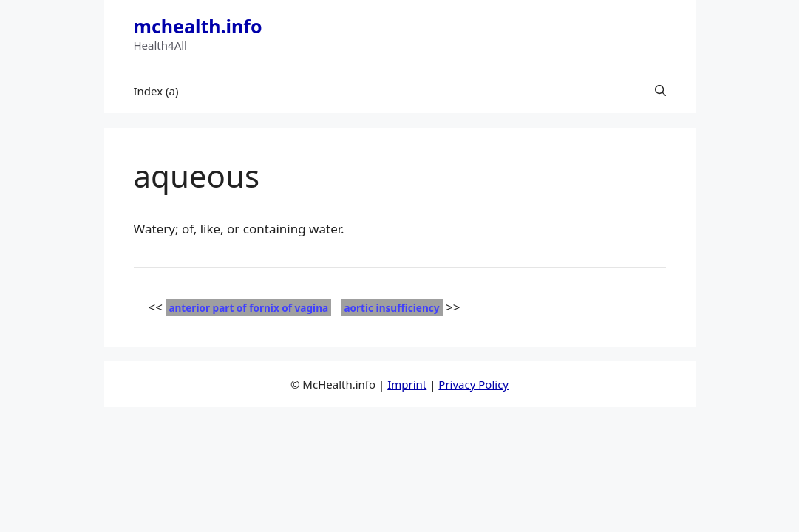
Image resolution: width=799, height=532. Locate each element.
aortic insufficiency (391, 308)
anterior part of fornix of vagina (248, 308)
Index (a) (156, 91)
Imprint (407, 384)
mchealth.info (198, 26)
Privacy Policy (473, 384)
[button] (660, 91)
